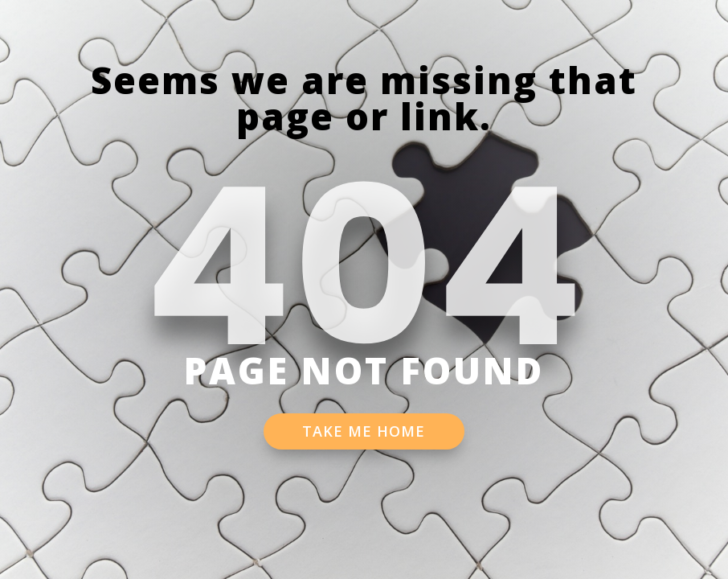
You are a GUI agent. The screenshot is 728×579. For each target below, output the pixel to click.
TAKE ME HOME (364, 431)
